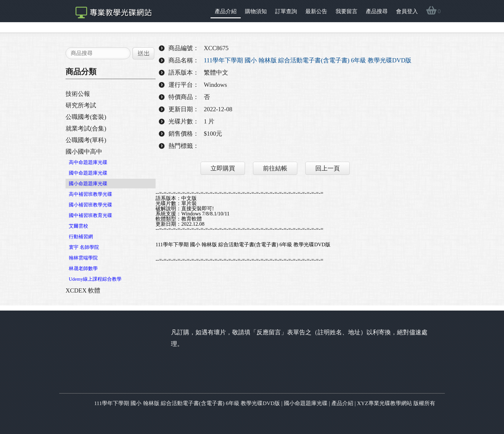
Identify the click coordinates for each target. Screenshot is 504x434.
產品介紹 (226, 11)
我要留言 (346, 11)
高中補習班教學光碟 (90, 194)
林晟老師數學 (83, 268)
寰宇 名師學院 (84, 247)
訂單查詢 (286, 11)
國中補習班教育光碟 (90, 215)
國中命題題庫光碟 (88, 173)
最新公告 (316, 11)
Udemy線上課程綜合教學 (95, 279)
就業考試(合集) (86, 128)
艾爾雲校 (78, 226)
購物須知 (256, 11)
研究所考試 (81, 105)
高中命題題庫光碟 (88, 162)
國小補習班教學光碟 (90, 205)
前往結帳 (275, 168)
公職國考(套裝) (86, 117)
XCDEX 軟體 (83, 290)
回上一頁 (328, 168)
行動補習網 (81, 237)
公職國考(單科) (86, 140)
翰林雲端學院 (83, 258)
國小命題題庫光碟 (88, 184)
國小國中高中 (84, 152)
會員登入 (407, 11)
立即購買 (223, 168)
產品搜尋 (377, 11)
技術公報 (78, 94)
